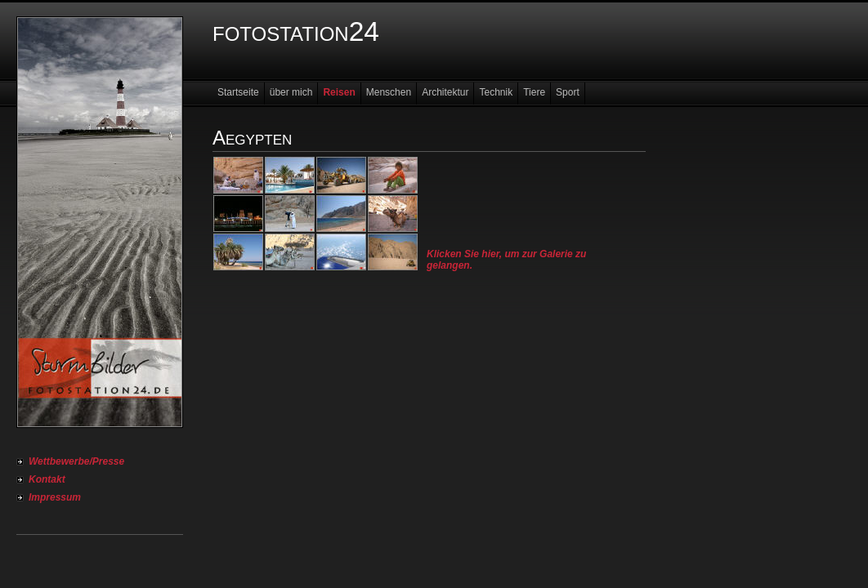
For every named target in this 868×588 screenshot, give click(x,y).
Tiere (534, 92)
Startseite (238, 92)
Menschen (389, 92)
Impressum (55, 497)
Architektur (445, 92)
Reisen (339, 92)
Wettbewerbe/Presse (76, 461)
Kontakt (47, 479)
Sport (568, 92)
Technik (496, 92)
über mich (291, 92)
